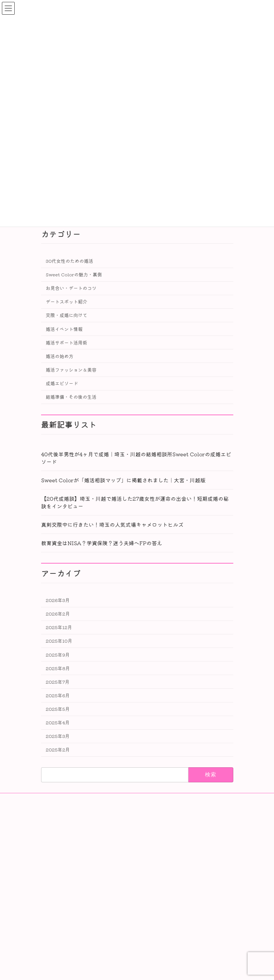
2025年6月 (58, 695)
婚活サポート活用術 (66, 342)
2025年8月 (58, 668)
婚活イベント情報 (64, 329)
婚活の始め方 (60, 356)
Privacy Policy (66, 865)
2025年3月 (58, 736)
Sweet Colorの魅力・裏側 (74, 274)
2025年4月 (57, 722)
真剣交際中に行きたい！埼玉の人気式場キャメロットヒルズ (112, 524)
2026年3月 (58, 600)
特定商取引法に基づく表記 (77, 852)
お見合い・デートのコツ (71, 288)
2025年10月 (59, 641)
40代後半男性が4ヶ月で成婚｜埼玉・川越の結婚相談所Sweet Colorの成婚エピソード (136, 458)
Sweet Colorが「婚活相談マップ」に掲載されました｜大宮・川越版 (123, 480)
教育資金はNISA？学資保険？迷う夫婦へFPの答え (102, 543)
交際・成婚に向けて (66, 315)
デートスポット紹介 (66, 302)
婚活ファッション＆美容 (71, 370)
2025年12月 (59, 627)
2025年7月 (57, 682)
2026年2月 (58, 614)
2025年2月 (58, 750)
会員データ (61, 839)
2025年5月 (58, 709)
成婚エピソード (62, 383)
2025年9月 (58, 654)
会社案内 (58, 826)
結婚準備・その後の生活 (71, 397)
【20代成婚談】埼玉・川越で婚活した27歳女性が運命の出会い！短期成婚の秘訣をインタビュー (135, 502)
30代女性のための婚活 (69, 261)
